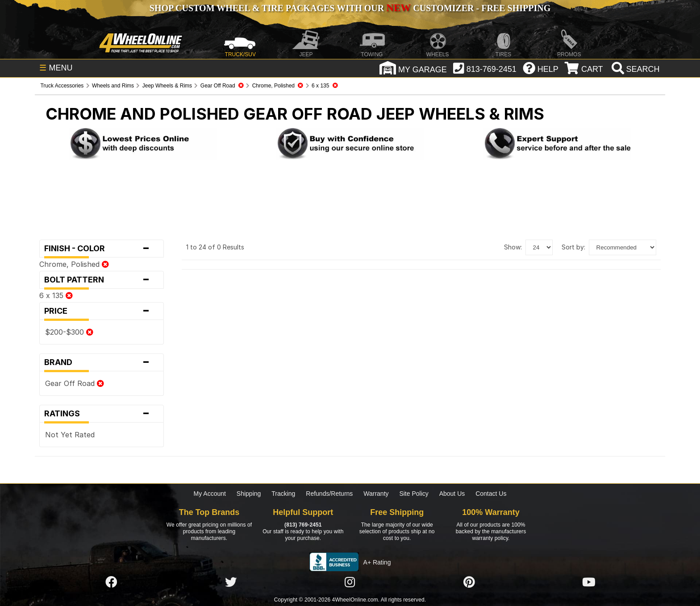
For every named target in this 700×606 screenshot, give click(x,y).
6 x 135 (56, 295)
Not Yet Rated (70, 435)
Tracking (283, 494)
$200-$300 (69, 332)
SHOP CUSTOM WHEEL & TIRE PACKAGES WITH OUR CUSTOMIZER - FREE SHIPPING (350, 8)
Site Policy (414, 494)
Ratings (101, 414)
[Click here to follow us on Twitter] (231, 582)
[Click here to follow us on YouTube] (589, 582)
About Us (452, 494)
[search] (635, 69)
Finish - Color (101, 249)
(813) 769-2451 (303, 525)
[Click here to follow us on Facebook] (111, 582)
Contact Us (491, 494)
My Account (210, 494)
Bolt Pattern (101, 280)
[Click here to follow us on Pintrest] (469, 582)
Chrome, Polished (74, 264)
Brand (101, 362)
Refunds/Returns (329, 494)
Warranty (376, 494)
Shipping (249, 494)
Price (101, 311)
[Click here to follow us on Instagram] (350, 582)
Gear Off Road (75, 383)
